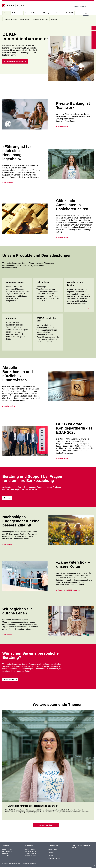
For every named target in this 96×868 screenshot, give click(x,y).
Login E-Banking (82, 6)
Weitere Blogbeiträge (46, 826)
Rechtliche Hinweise (29, 864)
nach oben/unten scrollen (94, 866)
